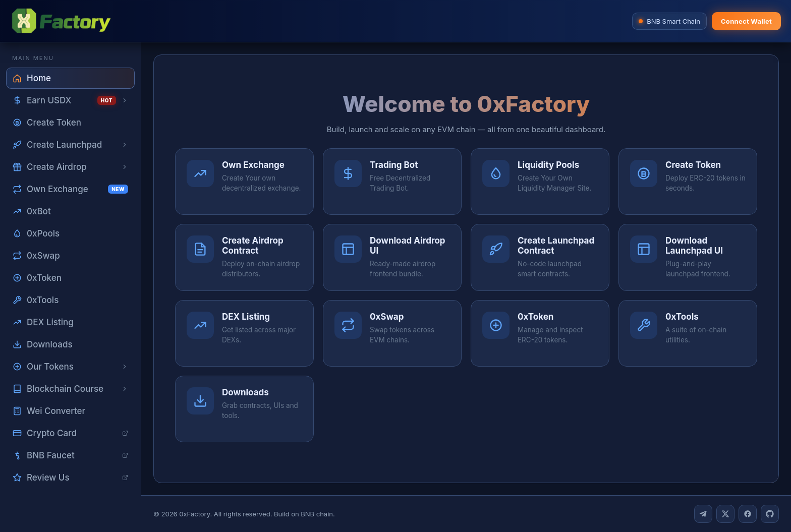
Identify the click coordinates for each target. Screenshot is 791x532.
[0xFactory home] (61, 21)
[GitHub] (770, 514)
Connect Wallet (746, 21)
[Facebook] (748, 514)
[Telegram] (703, 514)
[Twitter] (725, 514)
